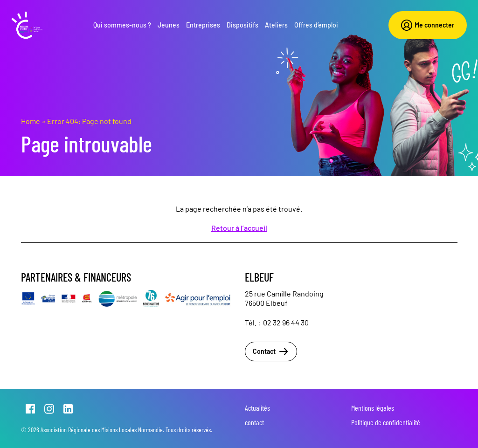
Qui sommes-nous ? (122, 25)
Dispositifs (242, 25)
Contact (271, 352)
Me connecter (428, 25)
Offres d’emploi (316, 25)
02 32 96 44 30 (286, 322)
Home (31, 121)
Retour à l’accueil (239, 228)
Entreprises (203, 25)
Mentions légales (373, 408)
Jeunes (169, 25)
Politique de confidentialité (386, 422)
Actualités (257, 408)
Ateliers (276, 25)
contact (254, 422)
